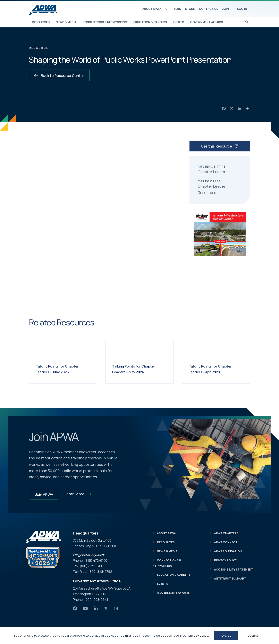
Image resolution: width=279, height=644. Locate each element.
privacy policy (198, 636)
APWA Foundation (228, 551)
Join (226, 9)
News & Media (66, 22)
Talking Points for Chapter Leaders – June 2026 (61, 369)
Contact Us (209, 9)
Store (190, 9)
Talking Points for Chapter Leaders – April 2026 (214, 369)
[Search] (247, 22)
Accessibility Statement (234, 569)
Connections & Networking (105, 22)
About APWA (152, 9)
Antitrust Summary (230, 578)
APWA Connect (226, 542)
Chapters (173, 9)
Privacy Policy (226, 560)
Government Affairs (206, 22)
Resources (41, 22)
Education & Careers (150, 22)
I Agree (226, 636)
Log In (242, 9)
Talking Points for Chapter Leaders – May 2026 (138, 369)
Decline (253, 636)
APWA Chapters (226, 533)
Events (178, 22)
